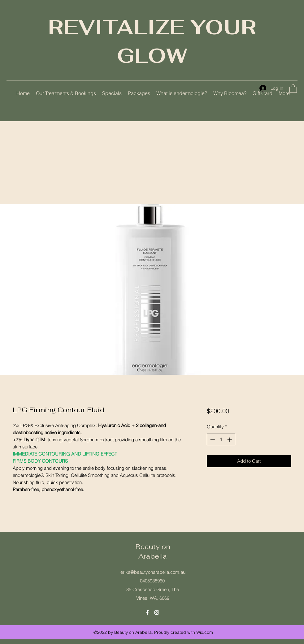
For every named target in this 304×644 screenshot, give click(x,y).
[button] (293, 88)
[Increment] (230, 440)
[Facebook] (147, 612)
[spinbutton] (221, 440)
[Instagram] (157, 612)
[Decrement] (212, 440)
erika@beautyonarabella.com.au (153, 572)
